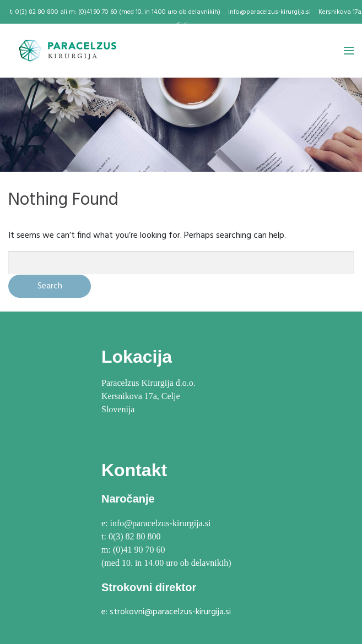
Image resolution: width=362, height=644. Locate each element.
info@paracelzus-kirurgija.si (269, 12)
